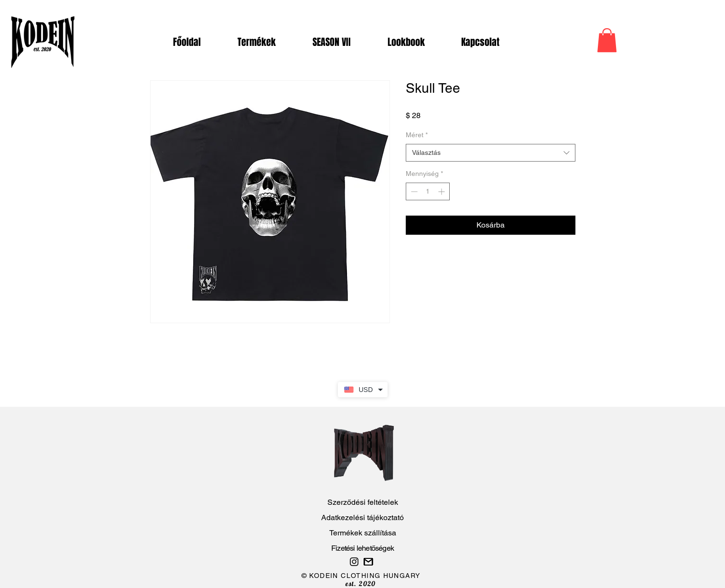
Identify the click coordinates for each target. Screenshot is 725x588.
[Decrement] (413, 191)
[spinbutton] (428, 191)
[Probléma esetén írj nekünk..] (368, 562)
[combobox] (491, 153)
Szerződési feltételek (363, 502)
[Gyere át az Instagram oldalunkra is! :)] (354, 562)
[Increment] (442, 191)
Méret (417, 135)
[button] (607, 40)
